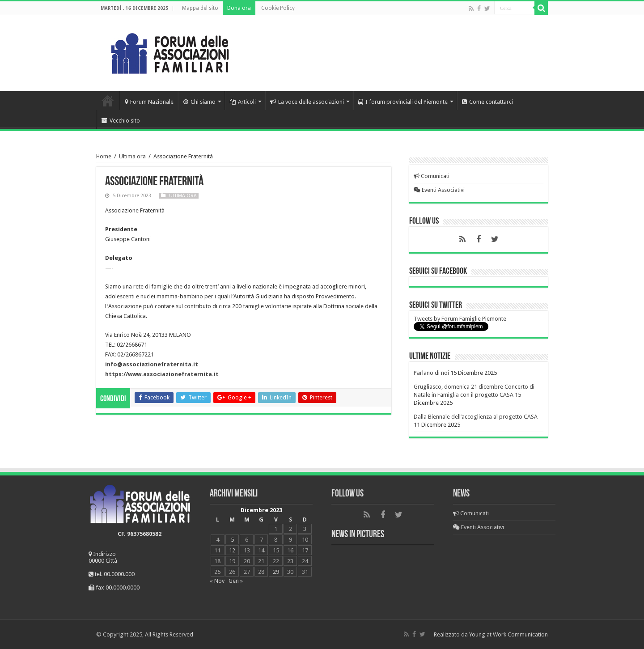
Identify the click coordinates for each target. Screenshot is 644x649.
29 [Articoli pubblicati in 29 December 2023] (276, 572)
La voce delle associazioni (307, 102)
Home (108, 101)
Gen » (236, 581)
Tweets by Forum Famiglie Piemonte (460, 319)
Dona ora (239, 8)
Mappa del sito (200, 8)
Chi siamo (199, 102)
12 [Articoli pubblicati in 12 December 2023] (232, 550)
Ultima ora (132, 156)
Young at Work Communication (508, 634)
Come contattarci (487, 102)
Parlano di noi (431, 373)
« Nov (217, 581)
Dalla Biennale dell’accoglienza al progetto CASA (476, 417)
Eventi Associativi (439, 190)
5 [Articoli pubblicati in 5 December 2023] (232, 540)
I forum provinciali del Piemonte (403, 102)
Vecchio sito (121, 121)
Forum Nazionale (149, 102)
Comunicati (432, 176)
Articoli (243, 102)
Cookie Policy (278, 8)
